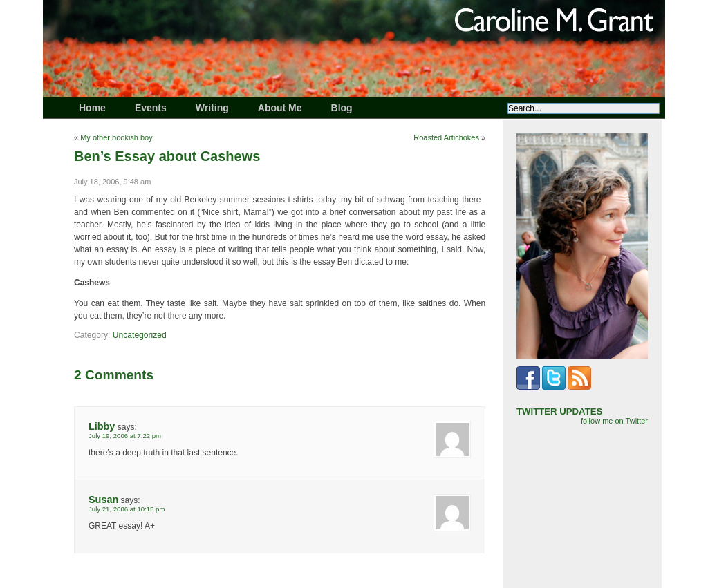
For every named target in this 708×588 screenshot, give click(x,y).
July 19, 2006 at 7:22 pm (125, 436)
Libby (102, 426)
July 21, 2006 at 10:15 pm (127, 509)
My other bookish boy (117, 137)
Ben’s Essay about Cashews (167, 156)
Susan (103, 500)
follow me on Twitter (614, 421)
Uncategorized (140, 335)
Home (92, 108)
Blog (342, 108)
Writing (212, 108)
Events (151, 108)
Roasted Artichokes (446, 137)
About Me (280, 108)
